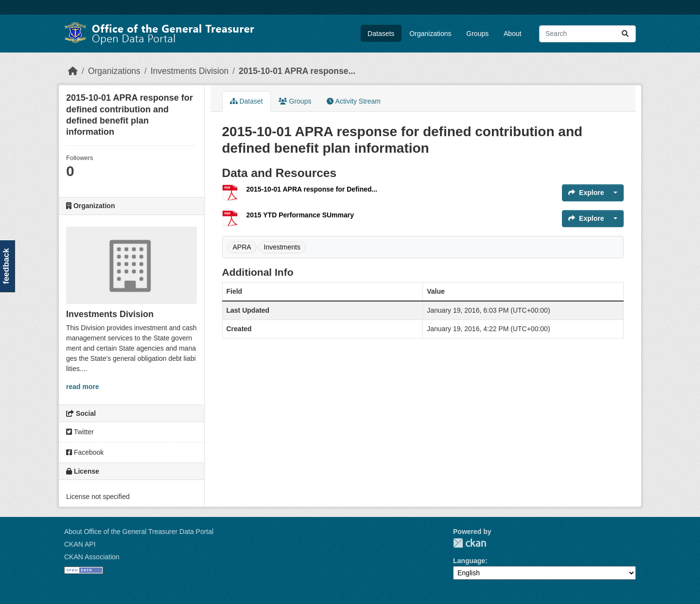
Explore (586, 193)
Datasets (381, 34)
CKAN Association (92, 557)
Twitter (80, 432)
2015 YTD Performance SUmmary (300, 215)
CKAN (470, 543)
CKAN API (80, 544)
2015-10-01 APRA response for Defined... (312, 189)
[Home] (73, 71)
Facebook (85, 452)
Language (469, 561)
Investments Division (190, 71)
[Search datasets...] (587, 34)
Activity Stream (353, 101)
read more (83, 387)
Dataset (246, 101)
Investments (282, 247)
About (513, 34)
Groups (477, 34)
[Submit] (625, 34)
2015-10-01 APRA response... (297, 71)
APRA (242, 247)
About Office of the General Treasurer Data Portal (139, 532)
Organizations (430, 34)
